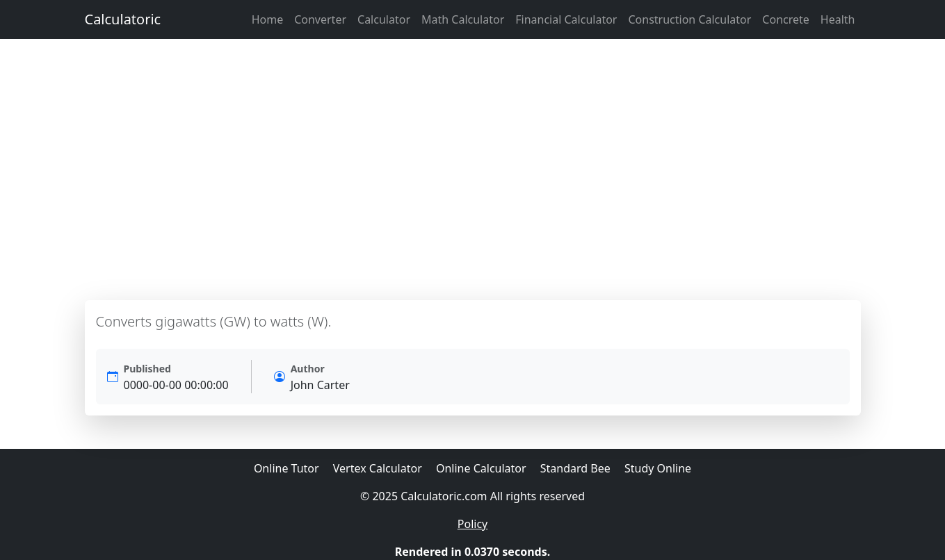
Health (838, 19)
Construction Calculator (689, 19)
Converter (320, 19)
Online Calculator (481, 468)
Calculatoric (123, 19)
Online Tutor (286, 468)
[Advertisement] (473, 170)
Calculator (384, 19)
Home (268, 19)
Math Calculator (463, 19)
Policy (472, 524)
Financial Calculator (566, 19)
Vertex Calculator (378, 468)
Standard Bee (575, 468)
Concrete (785, 19)
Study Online (658, 468)
